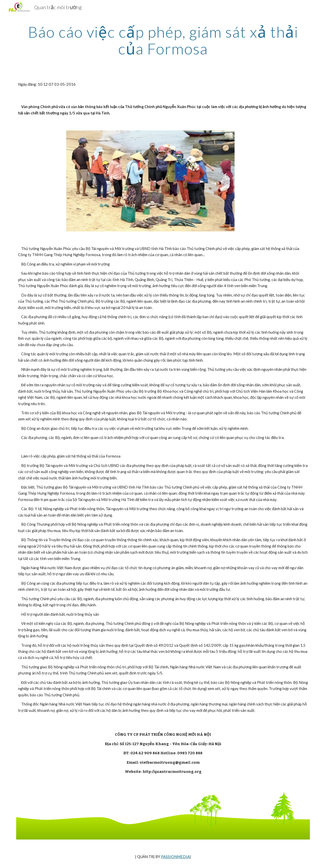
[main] (163, 40)
